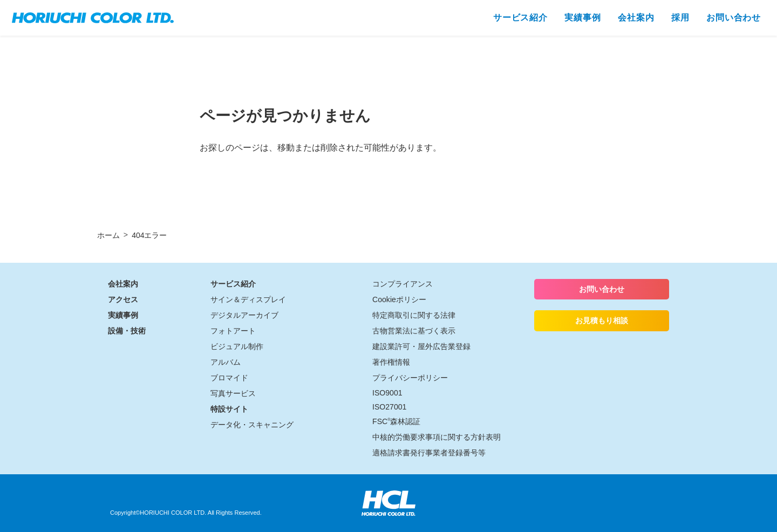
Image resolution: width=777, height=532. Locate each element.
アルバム (226, 362)
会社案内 (123, 284)
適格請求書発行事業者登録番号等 (429, 453)
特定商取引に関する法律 (414, 315)
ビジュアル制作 (237, 346)
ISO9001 (387, 393)
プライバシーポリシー (410, 378)
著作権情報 (391, 362)
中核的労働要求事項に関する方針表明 (437, 437)
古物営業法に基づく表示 (414, 331)
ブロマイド (229, 378)
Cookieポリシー (399, 299)
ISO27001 (389, 407)
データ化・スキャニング (252, 425)
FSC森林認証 (396, 421)
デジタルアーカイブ (244, 315)
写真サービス (233, 393)
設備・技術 (127, 331)
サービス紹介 (233, 284)
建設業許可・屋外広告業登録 (421, 346)
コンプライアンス (403, 284)
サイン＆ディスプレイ (248, 299)
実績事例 (123, 315)
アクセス (123, 299)
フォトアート (233, 331)
